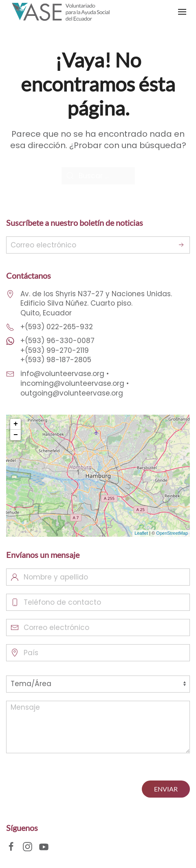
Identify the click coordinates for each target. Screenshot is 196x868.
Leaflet (141, 533)
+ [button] (16, 424)
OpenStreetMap (172, 533)
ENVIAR (166, 789)
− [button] (16, 435)
